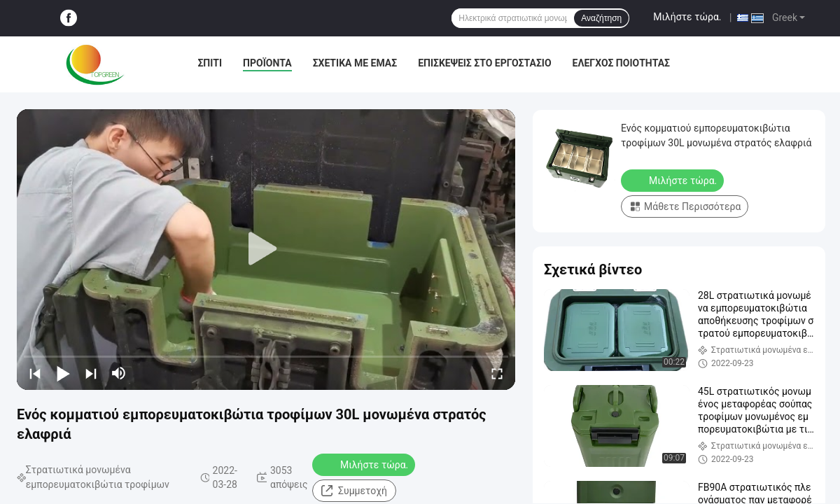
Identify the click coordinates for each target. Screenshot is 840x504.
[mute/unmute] (119, 373)
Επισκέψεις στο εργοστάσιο (484, 63)
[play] (266, 249)
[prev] (35, 373)
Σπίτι (210, 63)
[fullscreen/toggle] (497, 373)
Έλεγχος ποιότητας (621, 63)
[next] (91, 373)
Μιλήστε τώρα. (687, 17)
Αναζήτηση (601, 18)
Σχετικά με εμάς (355, 63)
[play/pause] (63, 373)
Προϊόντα (267, 63)
